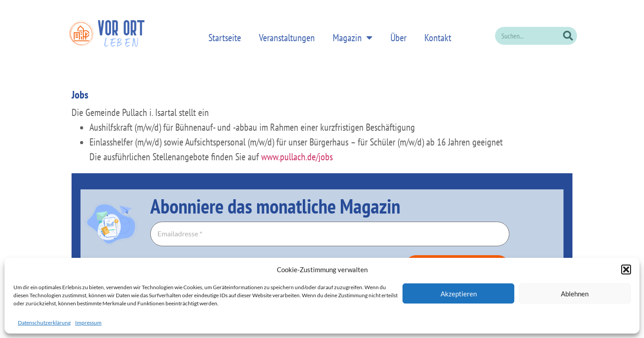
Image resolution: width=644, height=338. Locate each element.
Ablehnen (575, 294)
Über (398, 38)
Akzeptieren (459, 294)
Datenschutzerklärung (44, 323)
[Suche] (568, 36)
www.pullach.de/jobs (297, 157)
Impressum (88, 323)
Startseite (225, 38)
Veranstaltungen (287, 38)
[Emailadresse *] (330, 234)
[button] (626, 270)
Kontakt (438, 38)
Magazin (353, 37)
